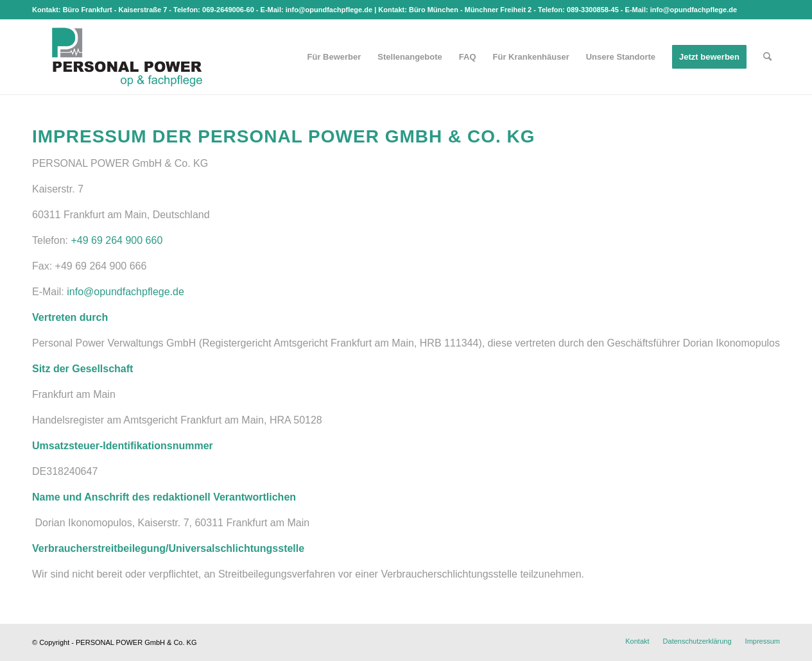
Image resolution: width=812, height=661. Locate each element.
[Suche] (767, 57)
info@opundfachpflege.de (329, 10)
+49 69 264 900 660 (117, 240)
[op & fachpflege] (127, 57)
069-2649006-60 (228, 10)
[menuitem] (334, 57)
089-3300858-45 (593, 10)
